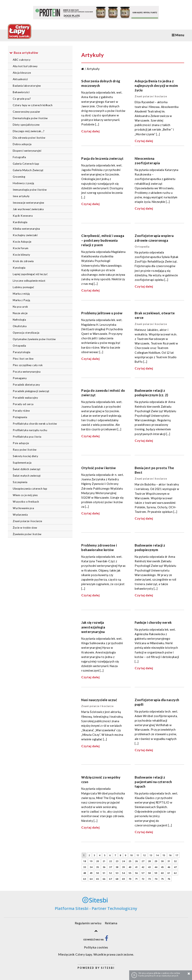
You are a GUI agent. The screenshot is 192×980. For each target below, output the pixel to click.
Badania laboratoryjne (27, 86)
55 (130, 873)
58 (149, 873)
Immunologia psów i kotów (30, 190)
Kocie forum (21, 248)
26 (136, 861)
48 (85, 873)
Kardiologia (20, 222)
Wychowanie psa (23, 508)
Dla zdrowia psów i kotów (29, 138)
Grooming (19, 177)
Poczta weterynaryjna (27, 372)
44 (156, 867)
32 (175, 861)
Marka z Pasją (21, 300)
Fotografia (19, 157)
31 (169, 861)
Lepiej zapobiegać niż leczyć (30, 274)
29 (156, 861)
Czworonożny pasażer (27, 112)
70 (130, 879)
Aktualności (20, 79)
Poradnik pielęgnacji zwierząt (31, 391)
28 (149, 861)
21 (104, 861)
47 (175, 867)
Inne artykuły (21, 196)
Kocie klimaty (21, 255)
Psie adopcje (21, 443)
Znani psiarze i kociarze (27, 521)
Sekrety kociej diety (25, 456)
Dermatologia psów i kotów (30, 118)
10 (131, 855)
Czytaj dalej (90, 131)
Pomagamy (20, 378)
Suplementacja (22, 463)
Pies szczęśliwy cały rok (28, 365)
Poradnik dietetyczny (26, 385)
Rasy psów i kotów (25, 450)
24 (123, 861)
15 (164, 855)
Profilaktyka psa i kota (27, 437)
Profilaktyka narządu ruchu (30, 430)
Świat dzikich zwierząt (27, 469)
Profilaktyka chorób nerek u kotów (35, 424)
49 (91, 873)
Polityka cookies (96, 947)
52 (110, 873)
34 (91, 867)
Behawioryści (21, 92)
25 (130, 861)
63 (85, 879)
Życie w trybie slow (25, 528)
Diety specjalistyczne (26, 125)
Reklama (111, 923)
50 (97, 873)
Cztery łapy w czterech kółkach (33, 105)
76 (169, 879)
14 (157, 855)
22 (110, 861)
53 (117, 873)
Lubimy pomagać (23, 287)
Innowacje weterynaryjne (28, 203)
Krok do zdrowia (23, 261)
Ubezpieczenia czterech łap (30, 489)
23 (117, 861)
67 (110, 879)
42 (143, 867)
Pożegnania (20, 417)
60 (162, 873)
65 (97, 879)
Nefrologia (19, 320)
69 (123, 879)
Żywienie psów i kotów (27, 534)
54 (123, 873)
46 (169, 867)
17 (177, 855)
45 (162, 867)
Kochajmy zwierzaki (25, 235)
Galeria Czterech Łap (26, 164)
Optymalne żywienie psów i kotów (34, 339)
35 (97, 867)
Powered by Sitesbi (96, 968)
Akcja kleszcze (22, 73)
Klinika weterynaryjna (26, 229)
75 (162, 879)
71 (136, 879)
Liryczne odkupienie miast (29, 281)
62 (175, 873)
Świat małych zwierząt (27, 476)
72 (143, 879)
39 (123, 867)
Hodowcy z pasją (23, 183)
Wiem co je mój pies (25, 495)
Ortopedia (19, 346)
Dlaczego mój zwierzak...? (29, 131)
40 (130, 867)
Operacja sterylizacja (26, 333)
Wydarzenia (20, 515)
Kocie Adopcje (22, 242)
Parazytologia (22, 352)
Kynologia (19, 268)
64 (91, 879)
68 (117, 879)
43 (149, 867)
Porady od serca (23, 404)
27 (143, 861)
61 (169, 873)
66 (104, 879)
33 (85, 867)
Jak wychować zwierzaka (28, 209)
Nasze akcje (20, 313)
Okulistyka (20, 326)
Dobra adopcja (22, 144)
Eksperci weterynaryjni (27, 151)
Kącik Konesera (23, 216)
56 (136, 873)
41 (136, 867)
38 (117, 867)
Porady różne (21, 411)
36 (104, 867)
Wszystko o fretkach (26, 502)
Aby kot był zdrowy (25, 66)
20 (97, 861)
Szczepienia (20, 482)
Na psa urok (20, 307)
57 (143, 873)
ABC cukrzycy (22, 60)
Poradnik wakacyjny (25, 398)
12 (144, 855)
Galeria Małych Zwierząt (28, 170)
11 (138, 855)
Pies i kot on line (23, 359)
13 (151, 855)
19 (91, 861)
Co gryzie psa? (22, 99)
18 (85, 861)
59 (156, 873)
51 (104, 873)
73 (149, 879)
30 (162, 861)
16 (170, 855)
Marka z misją (21, 294)
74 (156, 879)
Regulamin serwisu (88, 923)
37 (110, 867)
